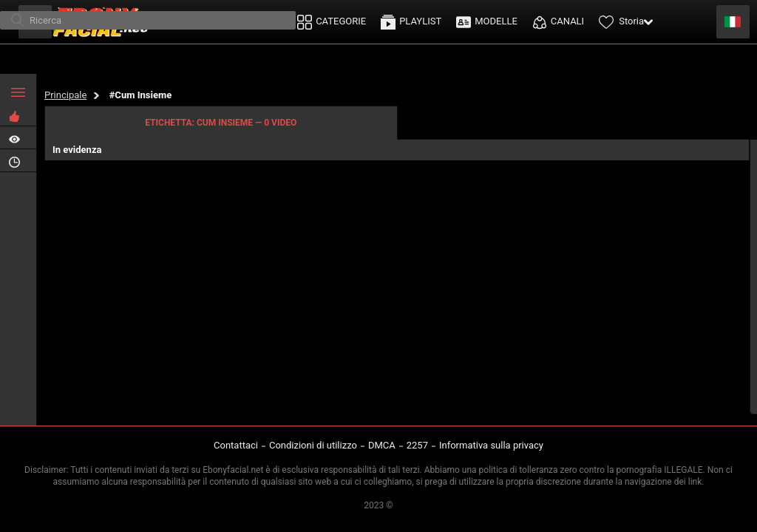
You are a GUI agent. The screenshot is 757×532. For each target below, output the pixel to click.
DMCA (382, 445)
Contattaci (236, 445)
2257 (417, 445)
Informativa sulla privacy (491, 445)
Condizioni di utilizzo (313, 445)
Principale (65, 95)
